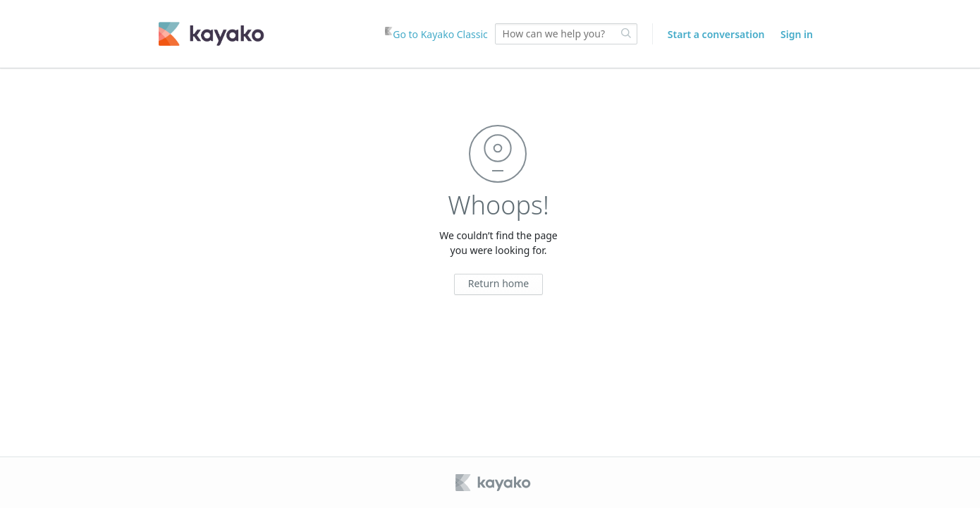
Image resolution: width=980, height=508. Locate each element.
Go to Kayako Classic (436, 34)
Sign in (797, 34)
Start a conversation (716, 34)
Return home (499, 283)
